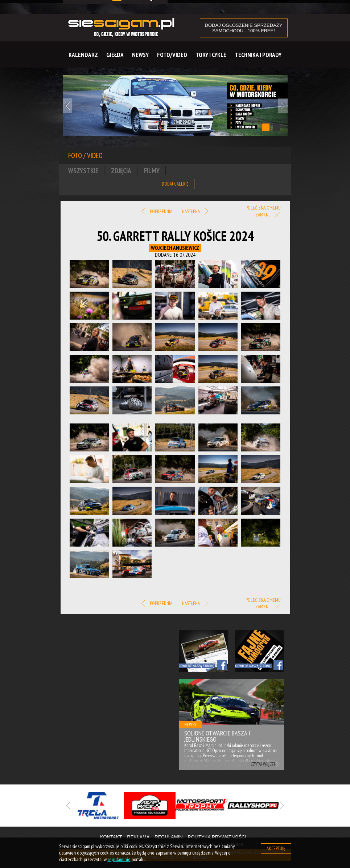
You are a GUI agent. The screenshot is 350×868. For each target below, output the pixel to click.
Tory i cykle (211, 55)
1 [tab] (266, 127)
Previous (67, 106)
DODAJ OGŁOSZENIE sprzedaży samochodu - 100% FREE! (244, 28)
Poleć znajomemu (263, 208)
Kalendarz (83, 55)
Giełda (115, 55)
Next (283, 106)
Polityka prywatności (217, 837)
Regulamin (168, 837)
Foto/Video (172, 55)
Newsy (140, 55)
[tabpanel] (175, 106)
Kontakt (111, 837)
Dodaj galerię (175, 184)
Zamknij (268, 215)
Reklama (138, 837)
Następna (195, 212)
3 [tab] (192, 827)
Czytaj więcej (263, 764)
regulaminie (119, 859)
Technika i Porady (258, 55)
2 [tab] (277, 127)
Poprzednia (157, 212)
